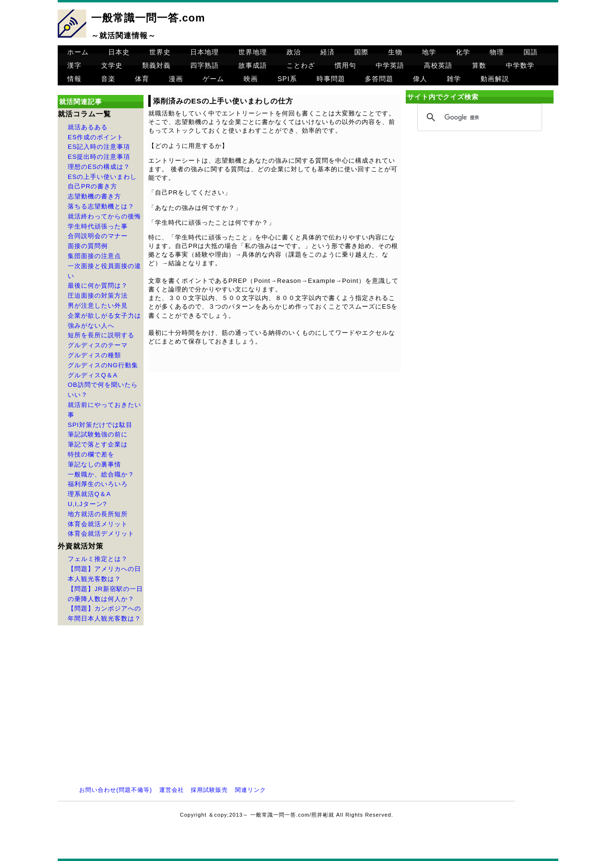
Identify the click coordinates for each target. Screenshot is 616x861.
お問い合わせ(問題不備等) (116, 790)
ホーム (78, 52)
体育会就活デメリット (101, 534)
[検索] (478, 118)
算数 (479, 65)
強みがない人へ (91, 326)
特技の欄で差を (91, 454)
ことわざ (301, 65)
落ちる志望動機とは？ (101, 206)
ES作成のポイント (96, 137)
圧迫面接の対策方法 (98, 296)
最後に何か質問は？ (98, 285)
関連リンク (251, 790)
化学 (463, 52)
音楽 (108, 79)
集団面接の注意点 (94, 256)
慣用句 (345, 65)
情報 (74, 79)
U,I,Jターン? (87, 504)
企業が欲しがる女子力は (104, 316)
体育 (142, 79)
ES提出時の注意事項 (99, 157)
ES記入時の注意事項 (99, 147)
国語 (531, 52)
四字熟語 (205, 65)
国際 (361, 52)
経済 (328, 52)
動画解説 (495, 79)
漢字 (74, 65)
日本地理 (205, 52)
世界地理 (253, 52)
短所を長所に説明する (101, 335)
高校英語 (438, 65)
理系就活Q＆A (89, 494)
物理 (497, 52)
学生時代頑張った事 (98, 226)
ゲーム (213, 79)
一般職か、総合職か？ (101, 474)
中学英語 (390, 65)
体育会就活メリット (98, 524)
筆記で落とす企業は (98, 444)
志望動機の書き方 (94, 196)
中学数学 (520, 65)
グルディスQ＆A (93, 375)
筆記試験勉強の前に (98, 434)
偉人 (420, 79)
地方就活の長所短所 (98, 514)
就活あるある (88, 127)
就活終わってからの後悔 (104, 216)
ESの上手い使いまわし (102, 177)
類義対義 (156, 65)
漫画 (176, 79)
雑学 (454, 79)
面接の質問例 (88, 246)
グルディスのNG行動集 (103, 365)
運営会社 (172, 790)
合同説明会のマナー (98, 236)
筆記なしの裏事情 (94, 464)
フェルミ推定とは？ (98, 559)
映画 (251, 79)
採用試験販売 (209, 790)
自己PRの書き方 (92, 186)
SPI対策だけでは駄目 (100, 425)
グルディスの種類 (94, 355)
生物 (395, 52)
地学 (429, 52)
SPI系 (287, 79)
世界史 (160, 52)
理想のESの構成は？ (99, 167)
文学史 (112, 65)
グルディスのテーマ (98, 345)
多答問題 (379, 79)
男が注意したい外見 (98, 306)
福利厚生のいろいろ (98, 484)
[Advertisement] (480, 216)
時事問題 (331, 79)
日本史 (119, 52)
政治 (294, 52)
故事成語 (253, 65)
